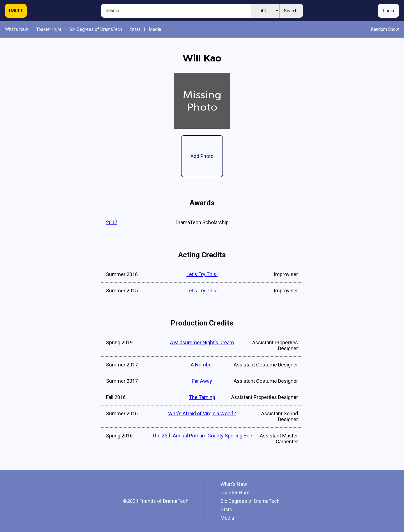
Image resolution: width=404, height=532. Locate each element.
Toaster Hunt (49, 29)
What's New (17, 29)
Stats (135, 29)
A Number (202, 365)
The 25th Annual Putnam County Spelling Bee (202, 436)
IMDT (16, 11)
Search (291, 11)
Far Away (202, 381)
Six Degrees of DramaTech (96, 29)
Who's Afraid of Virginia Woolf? (202, 413)
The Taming (202, 397)
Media (155, 29)
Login (388, 11)
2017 (112, 222)
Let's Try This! (202, 274)
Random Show (385, 29)
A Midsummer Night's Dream (202, 342)
